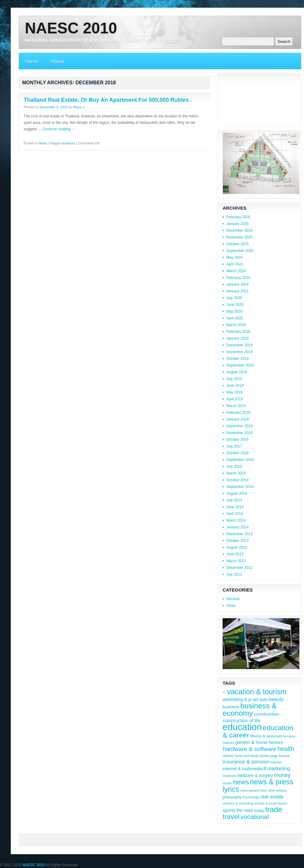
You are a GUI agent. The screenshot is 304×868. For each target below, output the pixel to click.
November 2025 (239, 237)
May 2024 (234, 257)
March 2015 (236, 473)
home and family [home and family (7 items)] (247, 756)
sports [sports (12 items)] (229, 810)
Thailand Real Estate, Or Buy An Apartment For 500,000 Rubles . (108, 100)
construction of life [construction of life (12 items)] (242, 720)
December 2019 (239, 345)
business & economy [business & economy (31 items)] (250, 709)
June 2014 (235, 507)
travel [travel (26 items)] (231, 817)
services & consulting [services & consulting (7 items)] (238, 803)
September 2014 (240, 487)
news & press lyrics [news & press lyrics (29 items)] (258, 786)
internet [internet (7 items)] (276, 762)
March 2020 (236, 325)
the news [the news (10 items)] (245, 811)
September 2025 (240, 251)
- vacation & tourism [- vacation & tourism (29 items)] (255, 692)
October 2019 (238, 359)
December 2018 (239, 426)
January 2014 (238, 527)
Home (32, 61)
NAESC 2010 (71, 28)
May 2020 (234, 311)
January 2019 (238, 419)
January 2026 (238, 224)
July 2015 (234, 466)
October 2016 (238, 453)
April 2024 (235, 264)
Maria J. (79, 107)
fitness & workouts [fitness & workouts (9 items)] (266, 736)
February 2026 (238, 217)
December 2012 (239, 568)
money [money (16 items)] (282, 775)
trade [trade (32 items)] (274, 809)
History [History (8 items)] (228, 756)
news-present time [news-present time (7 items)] (253, 790)
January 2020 (238, 338)
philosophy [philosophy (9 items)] (232, 797)
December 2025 (239, 230)
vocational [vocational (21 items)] (255, 817)
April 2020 (235, 318)
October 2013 (238, 541)
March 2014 (236, 520)
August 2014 (237, 493)
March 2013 (236, 561)
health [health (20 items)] (286, 749)
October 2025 (238, 244)
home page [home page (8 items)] (269, 756)
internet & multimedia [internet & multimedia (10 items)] (242, 769)
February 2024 (238, 278)
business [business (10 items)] (231, 707)
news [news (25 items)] (241, 782)
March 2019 (236, 406)
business (68, 143)
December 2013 (239, 534)
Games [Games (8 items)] (228, 742)
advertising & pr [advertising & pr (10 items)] (237, 700)
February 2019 (238, 413)
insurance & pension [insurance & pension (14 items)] (246, 762)
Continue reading (59, 129)
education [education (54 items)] (242, 727)
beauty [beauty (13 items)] (276, 699)
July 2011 (234, 574)
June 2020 (235, 305)
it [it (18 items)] (265, 768)
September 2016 (240, 460)
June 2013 (235, 554)
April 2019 (235, 399)
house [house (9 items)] (285, 756)
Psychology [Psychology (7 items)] (251, 797)
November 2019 (239, 352)
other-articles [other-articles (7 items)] (277, 790)
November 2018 (239, 433)
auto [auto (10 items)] (264, 700)
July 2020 (234, 298)
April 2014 (235, 514)
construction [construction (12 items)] (267, 714)
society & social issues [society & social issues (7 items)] (271, 803)
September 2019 (240, 365)
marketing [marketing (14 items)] (279, 769)
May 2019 (234, 392)
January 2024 (238, 284)
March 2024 (236, 271)
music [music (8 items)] (227, 783)
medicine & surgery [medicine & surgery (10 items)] (255, 776)
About (57, 61)
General (233, 599)
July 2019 (234, 379)
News (43, 143)
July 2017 (234, 446)
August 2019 (237, 372)
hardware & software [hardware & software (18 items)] (249, 749)
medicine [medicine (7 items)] (229, 776)
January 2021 (238, 291)
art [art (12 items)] (256, 699)
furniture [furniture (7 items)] (289, 736)
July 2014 (234, 500)
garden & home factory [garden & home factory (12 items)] (259, 742)
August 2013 (237, 547)
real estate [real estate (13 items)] (272, 797)
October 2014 (238, 480)
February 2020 (238, 332)
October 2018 (238, 440)
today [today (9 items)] (259, 811)
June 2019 (235, 386)
